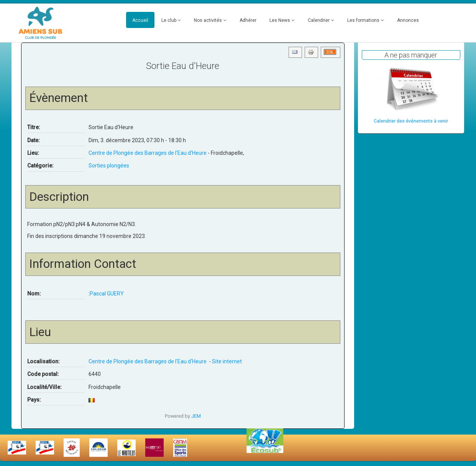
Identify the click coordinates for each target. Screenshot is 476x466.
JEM (196, 416)
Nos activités (208, 20)
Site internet (227, 361)
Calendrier (319, 20)
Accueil (140, 20)
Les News (280, 20)
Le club (169, 20)
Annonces (408, 20)
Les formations (363, 20)
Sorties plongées (109, 166)
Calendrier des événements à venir (411, 121)
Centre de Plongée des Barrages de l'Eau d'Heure (148, 153)
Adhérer (248, 20)
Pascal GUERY (107, 294)
